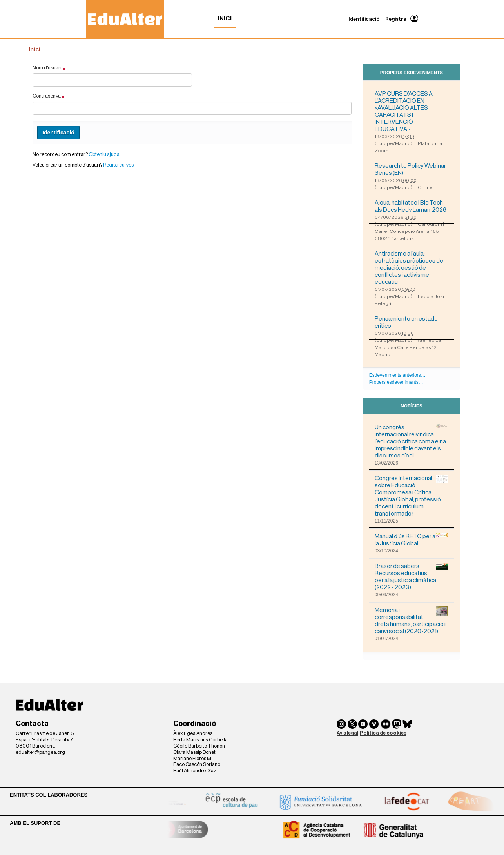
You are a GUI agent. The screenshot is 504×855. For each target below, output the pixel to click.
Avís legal (347, 733)
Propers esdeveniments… (396, 382)
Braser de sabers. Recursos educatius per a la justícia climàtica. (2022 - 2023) (412, 576)
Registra (396, 19)
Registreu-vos (118, 165)
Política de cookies (383, 733)
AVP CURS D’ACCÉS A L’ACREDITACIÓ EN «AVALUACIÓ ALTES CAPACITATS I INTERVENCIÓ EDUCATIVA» (404, 111)
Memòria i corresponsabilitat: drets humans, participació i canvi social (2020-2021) (412, 620)
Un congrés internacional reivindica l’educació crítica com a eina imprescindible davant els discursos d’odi (412, 441)
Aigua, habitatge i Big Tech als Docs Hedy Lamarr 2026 (411, 206)
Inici (225, 18)
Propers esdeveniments (412, 72)
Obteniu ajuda (104, 154)
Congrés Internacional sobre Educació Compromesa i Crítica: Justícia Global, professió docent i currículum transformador (412, 496)
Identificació (364, 19)
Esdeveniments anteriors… (397, 375)
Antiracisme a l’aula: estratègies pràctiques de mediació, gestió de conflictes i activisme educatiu (409, 268)
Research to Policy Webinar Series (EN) (410, 169)
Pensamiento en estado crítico (406, 322)
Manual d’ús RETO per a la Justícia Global (412, 540)
